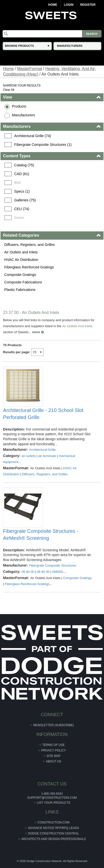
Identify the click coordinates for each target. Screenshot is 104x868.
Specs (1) (22, 191)
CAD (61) (22, 174)
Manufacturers (23, 115)
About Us (53, 761)
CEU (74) (22, 209)
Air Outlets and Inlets (21, 252)
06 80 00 (28, 572)
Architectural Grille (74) (33, 136)
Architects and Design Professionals (54, 839)
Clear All (9, 90)
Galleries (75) (25, 200)
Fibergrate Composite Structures (52, 565)
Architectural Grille (42, 450)
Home (53, 5)
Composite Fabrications (23, 282)
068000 (58, 572)
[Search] (52, 34)
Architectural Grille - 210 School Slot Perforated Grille (43, 414)
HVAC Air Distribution (21, 260)
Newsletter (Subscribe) (54, 725)
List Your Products (53, 803)
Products (19, 106)
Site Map (53, 756)
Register (88, 5)
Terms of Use (53, 745)
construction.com (53, 822)
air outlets (28, 456)
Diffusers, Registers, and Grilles (29, 245)
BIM (17, 183)
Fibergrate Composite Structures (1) (43, 145)
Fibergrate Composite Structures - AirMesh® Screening (41, 535)
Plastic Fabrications (20, 290)
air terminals (47, 456)
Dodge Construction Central (53, 833)
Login (69, 5)
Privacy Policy (54, 750)
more (36, 332)
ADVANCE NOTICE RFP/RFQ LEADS (53, 828)
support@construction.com (52, 798)
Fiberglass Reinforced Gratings (29, 267)
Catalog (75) (24, 165)
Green (19, 218)
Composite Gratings (20, 275)
